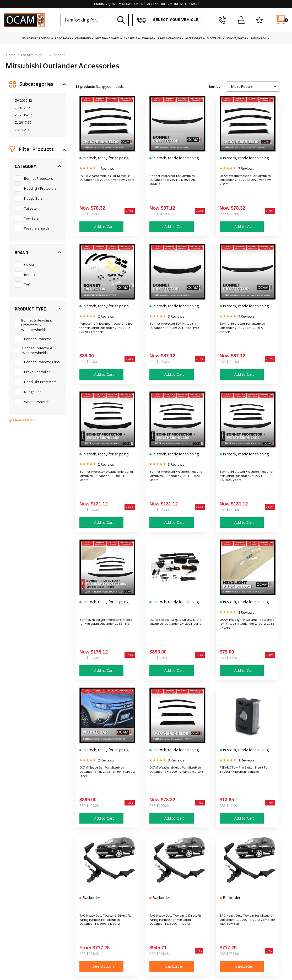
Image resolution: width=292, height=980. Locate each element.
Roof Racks (64, 38)
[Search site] (121, 20)
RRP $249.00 (89, 510)
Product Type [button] (30, 309)
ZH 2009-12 (23, 100)
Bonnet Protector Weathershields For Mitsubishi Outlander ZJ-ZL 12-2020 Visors (176, 477)
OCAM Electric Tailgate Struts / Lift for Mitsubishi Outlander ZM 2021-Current (177, 625)
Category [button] (25, 167)
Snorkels (132, 38)
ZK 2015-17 (23, 115)
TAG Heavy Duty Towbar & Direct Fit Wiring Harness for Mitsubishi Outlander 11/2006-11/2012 (105, 924)
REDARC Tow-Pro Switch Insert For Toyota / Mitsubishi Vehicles (247, 770)
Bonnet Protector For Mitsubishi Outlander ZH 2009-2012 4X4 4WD (177, 329)
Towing (149, 38)
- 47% (130, 507)
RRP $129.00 (89, 214)
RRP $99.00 (228, 658)
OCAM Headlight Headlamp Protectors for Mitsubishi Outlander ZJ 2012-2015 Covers (246, 625)
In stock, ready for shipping (105, 158)
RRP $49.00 (88, 362)
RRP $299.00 (89, 658)
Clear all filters (23, 420)
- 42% (200, 211)
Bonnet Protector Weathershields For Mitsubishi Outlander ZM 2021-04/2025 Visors (245, 480)
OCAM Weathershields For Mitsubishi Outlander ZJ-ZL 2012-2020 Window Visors (242, 181)
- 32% (200, 359)
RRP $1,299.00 (160, 658)
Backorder (91, 898)
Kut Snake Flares (109, 38)
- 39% (130, 211)
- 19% (270, 803)
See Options (101, 966)
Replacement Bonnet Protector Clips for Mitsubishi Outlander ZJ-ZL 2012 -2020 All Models (107, 329)
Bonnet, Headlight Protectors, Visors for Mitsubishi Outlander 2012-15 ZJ (106, 625)
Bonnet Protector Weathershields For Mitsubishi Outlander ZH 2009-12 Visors (105, 477)
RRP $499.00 (89, 805)
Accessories (195, 38)
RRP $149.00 (159, 214)
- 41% (130, 655)
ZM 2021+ (22, 130)
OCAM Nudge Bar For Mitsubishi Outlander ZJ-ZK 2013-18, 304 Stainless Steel (107, 773)
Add (101, 227)
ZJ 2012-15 (23, 108)
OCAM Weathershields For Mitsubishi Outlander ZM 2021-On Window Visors (106, 181)
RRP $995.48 (89, 954)
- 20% (130, 359)
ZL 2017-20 (23, 122)
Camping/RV (85, 38)
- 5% (199, 951)
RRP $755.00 (229, 954)
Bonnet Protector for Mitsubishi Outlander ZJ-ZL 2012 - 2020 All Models (247, 329)
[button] (38, 84)
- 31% (200, 655)
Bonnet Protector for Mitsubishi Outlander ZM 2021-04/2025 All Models (176, 181)
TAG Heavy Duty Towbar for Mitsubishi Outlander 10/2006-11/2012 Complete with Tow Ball (247, 921)
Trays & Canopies (171, 38)
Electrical (216, 38)
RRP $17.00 (228, 805)
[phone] (222, 20)
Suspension (260, 38)
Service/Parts (237, 38)
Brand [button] (21, 253)
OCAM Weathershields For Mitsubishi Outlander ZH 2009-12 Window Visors (175, 773)
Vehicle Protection (38, 38)
